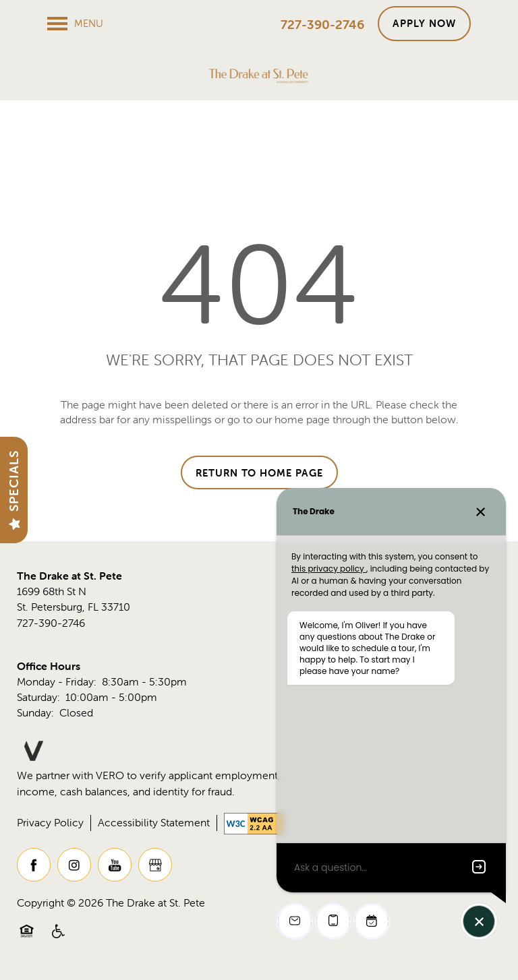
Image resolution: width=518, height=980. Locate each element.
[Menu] (75, 24)
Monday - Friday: (57, 681)
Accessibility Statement (154, 822)
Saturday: (38, 697)
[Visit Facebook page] (34, 865)
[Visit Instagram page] (74, 865)
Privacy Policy (50, 822)
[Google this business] (155, 865)
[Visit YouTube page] (115, 865)
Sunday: (35, 712)
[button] (424, 24)
